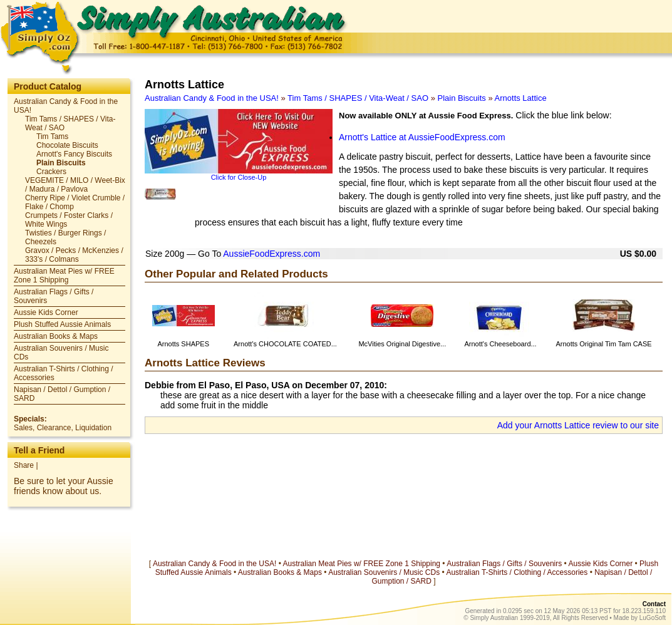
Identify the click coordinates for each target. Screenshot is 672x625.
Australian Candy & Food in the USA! (212, 98)
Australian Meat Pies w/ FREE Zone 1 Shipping (64, 276)
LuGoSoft (653, 618)
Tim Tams (52, 137)
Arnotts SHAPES (183, 344)
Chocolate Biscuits (67, 145)
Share (24, 465)
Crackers (51, 172)
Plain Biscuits (61, 163)
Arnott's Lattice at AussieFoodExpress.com (422, 137)
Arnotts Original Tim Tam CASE (603, 344)
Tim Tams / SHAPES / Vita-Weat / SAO (358, 98)
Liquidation (93, 428)
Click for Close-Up (239, 177)
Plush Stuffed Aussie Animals (62, 324)
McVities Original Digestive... (402, 344)
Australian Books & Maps (56, 336)
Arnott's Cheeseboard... (500, 344)
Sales (23, 428)
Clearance (54, 428)
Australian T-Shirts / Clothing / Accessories (517, 572)
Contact (654, 604)
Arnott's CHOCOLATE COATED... (285, 344)
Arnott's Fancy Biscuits (74, 154)
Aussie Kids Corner (46, 312)
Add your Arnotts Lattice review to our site (578, 425)
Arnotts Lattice (521, 98)
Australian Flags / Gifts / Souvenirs (504, 564)
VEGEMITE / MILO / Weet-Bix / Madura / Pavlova (75, 185)
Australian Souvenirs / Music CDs (384, 572)
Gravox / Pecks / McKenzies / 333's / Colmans (74, 255)
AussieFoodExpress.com (271, 254)
